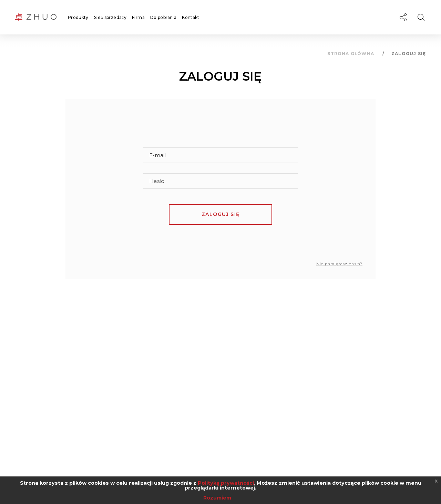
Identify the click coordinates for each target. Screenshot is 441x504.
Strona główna (351, 54)
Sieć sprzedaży (110, 17)
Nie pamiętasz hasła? (339, 264)
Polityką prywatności (226, 483)
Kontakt (191, 17)
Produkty (78, 17)
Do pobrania (163, 17)
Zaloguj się (220, 214)
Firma (138, 17)
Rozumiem (217, 498)
